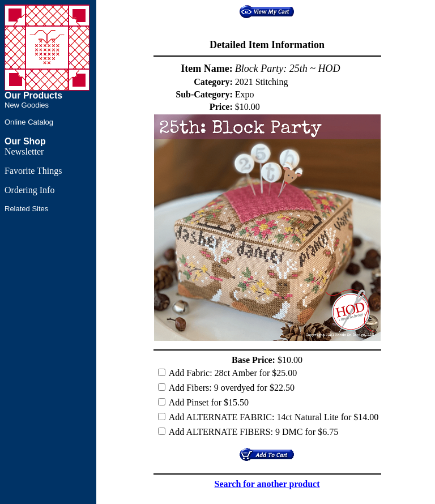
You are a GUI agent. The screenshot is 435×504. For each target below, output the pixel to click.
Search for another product (267, 484)
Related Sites (26, 209)
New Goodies (27, 105)
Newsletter (24, 151)
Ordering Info (29, 190)
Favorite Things (33, 171)
